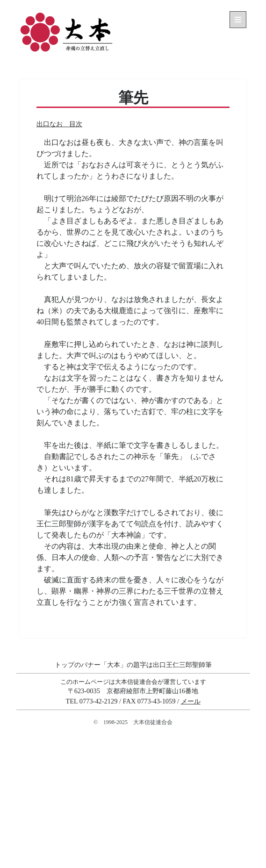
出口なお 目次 (59, 124)
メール (191, 701)
